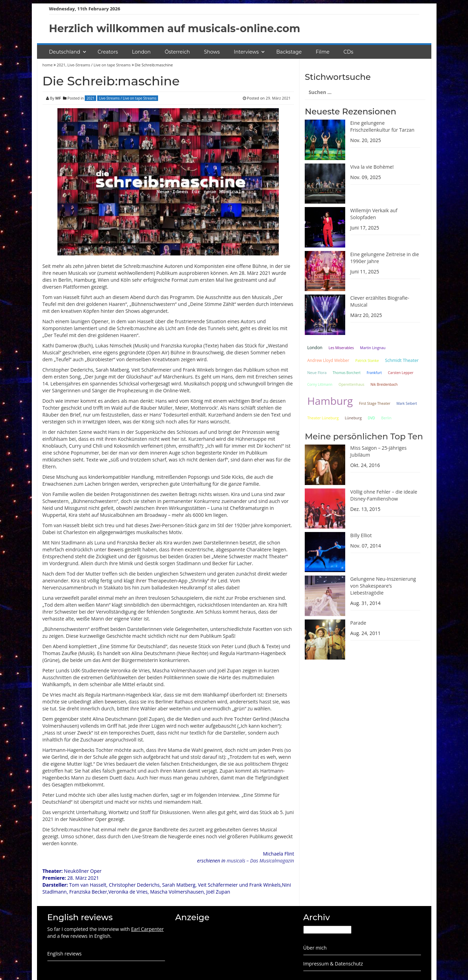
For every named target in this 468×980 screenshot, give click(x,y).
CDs (348, 52)
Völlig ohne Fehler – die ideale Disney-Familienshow (384, 495)
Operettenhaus (352, 384)
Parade (358, 623)
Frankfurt (374, 373)
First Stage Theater (375, 403)
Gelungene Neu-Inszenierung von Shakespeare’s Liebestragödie (383, 586)
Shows (212, 52)
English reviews (65, 954)
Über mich (315, 948)
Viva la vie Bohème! (372, 167)
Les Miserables (341, 348)
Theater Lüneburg (323, 418)
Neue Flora (317, 372)
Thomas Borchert (347, 373)
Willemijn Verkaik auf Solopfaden (374, 214)
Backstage (289, 52)
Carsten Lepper (401, 373)
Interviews (246, 52)
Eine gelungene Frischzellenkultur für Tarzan (383, 126)
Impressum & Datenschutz (333, 964)
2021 (61, 65)
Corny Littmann (320, 384)
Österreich (177, 52)
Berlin (386, 418)
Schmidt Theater (402, 360)
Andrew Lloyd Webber (328, 360)
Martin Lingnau (373, 348)
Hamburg (330, 401)
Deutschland (65, 52)
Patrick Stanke (367, 361)
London (141, 52)
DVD (371, 418)
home (48, 65)
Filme (323, 52)
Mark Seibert (407, 403)
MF (58, 98)
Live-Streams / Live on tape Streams (99, 65)
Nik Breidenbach (384, 384)
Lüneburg (353, 418)
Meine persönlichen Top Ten (364, 436)
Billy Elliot (361, 535)
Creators (108, 52)
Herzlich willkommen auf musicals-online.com (175, 29)
